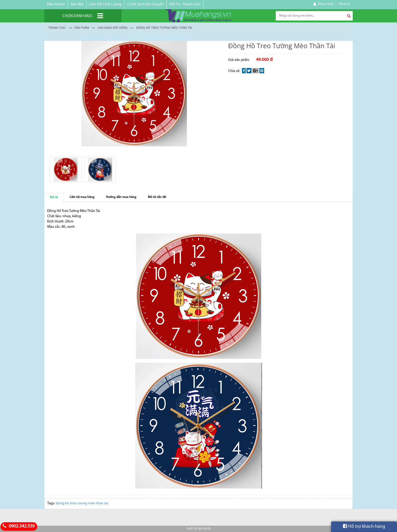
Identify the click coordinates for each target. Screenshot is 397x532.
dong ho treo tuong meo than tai (82, 503)
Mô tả (54, 197)
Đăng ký (344, 4)
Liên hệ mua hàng (82, 197)
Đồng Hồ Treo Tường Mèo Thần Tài (164, 28)
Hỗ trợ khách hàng (364, 526)
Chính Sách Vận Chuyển (146, 4)
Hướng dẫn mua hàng (121, 197)
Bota (207, 529)
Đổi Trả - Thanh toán (185, 4)
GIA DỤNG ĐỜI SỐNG (113, 28)
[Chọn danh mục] (83, 16)
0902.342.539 (18, 526)
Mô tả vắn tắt (157, 197)
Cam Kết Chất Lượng (105, 4)
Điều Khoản (56, 4)
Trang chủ (57, 28)
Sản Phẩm (82, 28)
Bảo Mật (77, 4)
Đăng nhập (326, 4)
